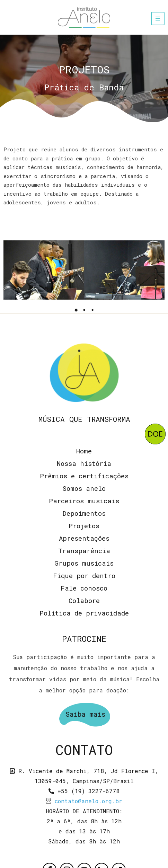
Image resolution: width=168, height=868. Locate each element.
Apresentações (84, 538)
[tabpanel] (44, 270)
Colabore (84, 600)
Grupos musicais (84, 563)
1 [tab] (76, 310)
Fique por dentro (84, 575)
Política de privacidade (84, 613)
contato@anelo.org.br (89, 801)
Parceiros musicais (84, 501)
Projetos (84, 526)
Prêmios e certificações (84, 476)
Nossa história (84, 463)
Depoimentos (84, 513)
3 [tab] (92, 310)
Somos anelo (84, 488)
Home (84, 451)
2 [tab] (84, 310)
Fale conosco (84, 588)
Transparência (84, 551)
